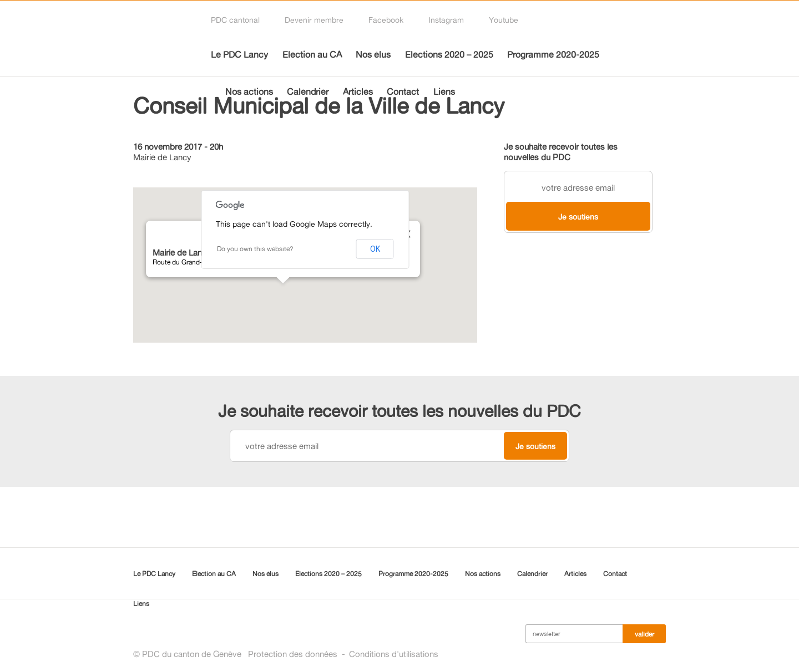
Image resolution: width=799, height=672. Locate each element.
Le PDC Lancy (239, 54)
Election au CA (312, 54)
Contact (403, 91)
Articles (358, 91)
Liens (444, 91)
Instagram (446, 20)
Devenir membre (314, 20)
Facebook (386, 20)
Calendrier (308, 91)
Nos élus (373, 54)
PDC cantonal (235, 20)
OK (375, 249)
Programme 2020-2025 (553, 54)
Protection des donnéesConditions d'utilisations (343, 654)
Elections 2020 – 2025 (449, 54)
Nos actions (249, 91)
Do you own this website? (255, 249)
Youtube (504, 20)
